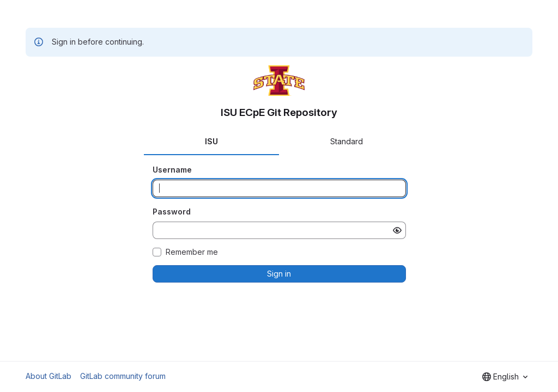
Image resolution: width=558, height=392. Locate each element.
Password (172, 212)
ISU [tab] (211, 141)
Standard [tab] (347, 141)
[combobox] (505, 377)
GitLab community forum (123, 376)
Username (172, 170)
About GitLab (48, 376)
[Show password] (397, 230)
